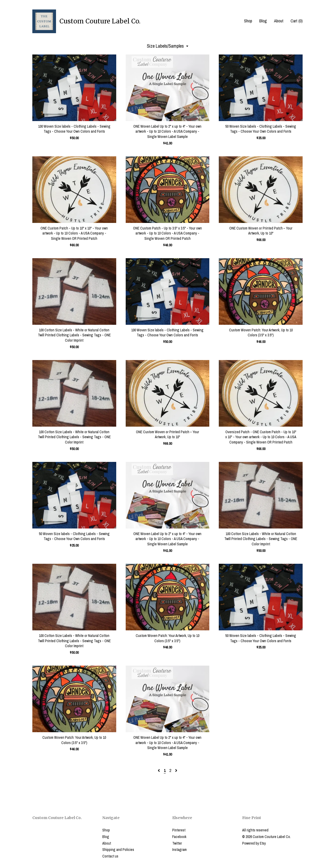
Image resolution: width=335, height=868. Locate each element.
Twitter (177, 843)
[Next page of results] (176, 770)
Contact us (110, 856)
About (279, 21)
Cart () (297, 21)
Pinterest (179, 830)
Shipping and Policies (118, 850)
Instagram (179, 850)
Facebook (179, 837)
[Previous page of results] (159, 770)
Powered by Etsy (254, 843)
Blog (263, 21)
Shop (248, 21)
